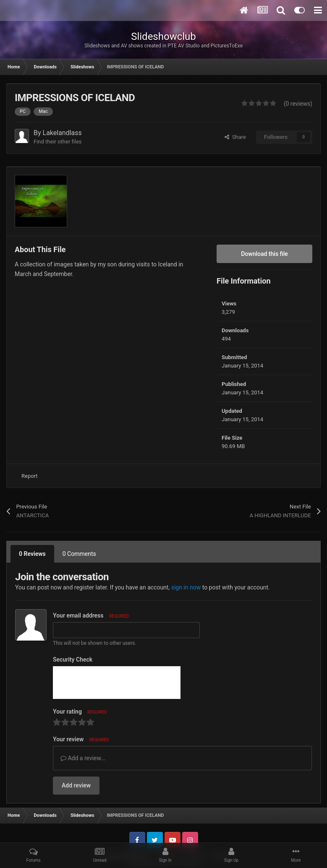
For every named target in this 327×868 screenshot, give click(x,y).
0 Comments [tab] (79, 554)
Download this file (264, 254)
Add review (76, 785)
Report (30, 476)
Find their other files (58, 142)
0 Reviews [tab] (32, 554)
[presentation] (117, 683)
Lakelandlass (62, 133)
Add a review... (83, 758)
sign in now (186, 587)
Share (235, 137)
